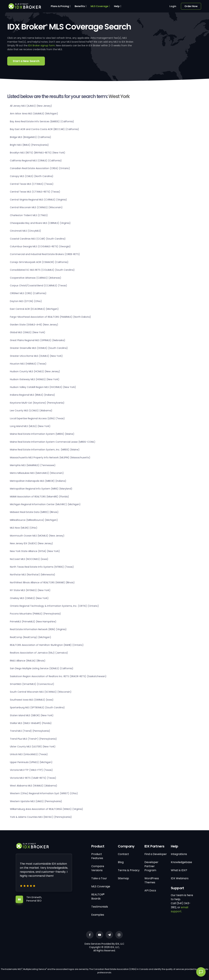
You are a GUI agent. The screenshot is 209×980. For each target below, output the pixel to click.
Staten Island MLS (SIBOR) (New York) (32, 715)
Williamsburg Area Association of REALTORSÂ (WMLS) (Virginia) (46, 809)
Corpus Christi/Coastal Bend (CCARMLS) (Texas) (39, 286)
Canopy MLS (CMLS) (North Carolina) (32, 176)
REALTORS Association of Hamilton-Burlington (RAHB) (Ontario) (47, 645)
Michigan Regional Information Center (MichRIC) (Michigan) (45, 504)
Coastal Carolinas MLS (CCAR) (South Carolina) (38, 239)
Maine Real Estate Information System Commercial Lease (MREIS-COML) (53, 442)
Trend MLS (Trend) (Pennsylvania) (30, 731)
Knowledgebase (181, 862)
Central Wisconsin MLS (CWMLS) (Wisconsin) (36, 207)
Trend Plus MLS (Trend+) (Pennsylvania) (33, 739)
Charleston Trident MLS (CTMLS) (29, 215)
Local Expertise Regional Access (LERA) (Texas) (37, 418)
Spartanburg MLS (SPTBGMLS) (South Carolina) (37, 707)
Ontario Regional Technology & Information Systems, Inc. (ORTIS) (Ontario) (54, 606)
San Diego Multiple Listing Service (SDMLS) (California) (42, 668)
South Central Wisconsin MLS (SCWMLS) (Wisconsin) (41, 692)
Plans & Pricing (60, 6)
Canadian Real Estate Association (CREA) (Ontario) (40, 168)
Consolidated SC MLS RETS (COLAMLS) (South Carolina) (42, 270)
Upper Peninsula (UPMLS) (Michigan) (31, 762)
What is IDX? (179, 870)
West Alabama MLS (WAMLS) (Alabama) (34, 786)
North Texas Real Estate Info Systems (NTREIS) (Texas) (42, 567)
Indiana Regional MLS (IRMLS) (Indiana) (32, 395)
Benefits (80, 6)
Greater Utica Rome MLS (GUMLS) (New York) (36, 356)
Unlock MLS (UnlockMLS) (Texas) (29, 754)
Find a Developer (156, 854)
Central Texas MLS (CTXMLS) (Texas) (32, 184)
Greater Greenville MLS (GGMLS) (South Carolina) (39, 348)
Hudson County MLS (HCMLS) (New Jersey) (35, 371)
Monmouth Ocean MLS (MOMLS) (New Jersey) (37, 536)
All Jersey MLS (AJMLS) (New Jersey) (31, 106)
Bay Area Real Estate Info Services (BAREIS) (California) (42, 121)
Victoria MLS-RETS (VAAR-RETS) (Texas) (33, 778)
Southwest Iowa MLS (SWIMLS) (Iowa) (32, 700)
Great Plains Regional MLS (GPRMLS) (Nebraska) (38, 340)
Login (173, 6)
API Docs (150, 890)
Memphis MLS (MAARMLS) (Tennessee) (33, 465)
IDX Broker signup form (42, 45)
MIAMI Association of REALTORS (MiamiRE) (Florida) (39, 497)
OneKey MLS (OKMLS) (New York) (29, 598)
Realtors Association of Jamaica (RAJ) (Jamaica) (39, 653)
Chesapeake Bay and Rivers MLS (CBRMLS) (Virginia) (40, 223)
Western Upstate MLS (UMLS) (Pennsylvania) (36, 801)
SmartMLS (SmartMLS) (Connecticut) (32, 684)
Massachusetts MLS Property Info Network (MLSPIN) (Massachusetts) (50, 457)
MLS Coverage (99, 6)
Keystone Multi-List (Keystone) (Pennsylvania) (37, 403)
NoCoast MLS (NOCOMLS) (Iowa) (29, 559)
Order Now (191, 6)
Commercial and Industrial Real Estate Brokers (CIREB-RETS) (45, 254)
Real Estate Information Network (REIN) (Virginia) (38, 629)
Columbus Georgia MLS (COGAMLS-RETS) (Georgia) (40, 246)
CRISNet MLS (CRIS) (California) (28, 293)
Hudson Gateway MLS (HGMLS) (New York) (35, 379)
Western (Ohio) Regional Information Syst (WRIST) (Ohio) (44, 793)
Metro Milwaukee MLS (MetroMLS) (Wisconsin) (37, 473)
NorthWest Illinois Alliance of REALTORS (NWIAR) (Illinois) (42, 582)
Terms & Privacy (129, 870)
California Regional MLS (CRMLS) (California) (36, 161)
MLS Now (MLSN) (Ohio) (24, 528)
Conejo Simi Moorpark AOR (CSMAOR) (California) (39, 262)
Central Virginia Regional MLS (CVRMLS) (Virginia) (38, 200)
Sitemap (123, 878)
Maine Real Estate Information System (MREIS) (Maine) (42, 434)
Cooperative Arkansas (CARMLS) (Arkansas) (36, 278)
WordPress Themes (152, 880)
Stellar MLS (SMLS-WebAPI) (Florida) (31, 723)
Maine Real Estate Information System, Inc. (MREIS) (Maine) (45, 450)
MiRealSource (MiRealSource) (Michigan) (34, 520)
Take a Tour (99, 878)
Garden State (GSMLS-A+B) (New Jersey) (34, 325)
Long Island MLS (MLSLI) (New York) (30, 426)
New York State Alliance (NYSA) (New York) (35, 551)
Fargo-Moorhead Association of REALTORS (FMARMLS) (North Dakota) (50, 317)
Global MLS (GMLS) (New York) (28, 332)
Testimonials (100, 907)
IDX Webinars (180, 878)
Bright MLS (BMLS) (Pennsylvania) (29, 145)
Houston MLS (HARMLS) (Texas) (28, 364)
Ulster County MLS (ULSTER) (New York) (33, 747)
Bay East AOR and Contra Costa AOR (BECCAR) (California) (44, 129)
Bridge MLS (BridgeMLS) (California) (31, 137)
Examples (98, 915)
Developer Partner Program (151, 866)
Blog (121, 862)
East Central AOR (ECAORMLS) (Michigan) (34, 309)
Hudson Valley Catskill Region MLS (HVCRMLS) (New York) (43, 387)
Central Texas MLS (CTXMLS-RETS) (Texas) (35, 192)
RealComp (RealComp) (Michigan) (31, 637)
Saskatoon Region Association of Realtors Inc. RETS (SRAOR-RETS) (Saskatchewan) (58, 676)
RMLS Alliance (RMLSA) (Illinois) (28, 661)
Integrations (179, 854)
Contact (123, 854)
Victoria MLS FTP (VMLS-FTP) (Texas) (31, 770)
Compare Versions (98, 868)
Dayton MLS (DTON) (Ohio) (26, 301)
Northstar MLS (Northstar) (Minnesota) (33, 575)
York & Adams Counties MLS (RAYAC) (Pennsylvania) (41, 817)
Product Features (97, 856)
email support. (179, 909)
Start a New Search (26, 61)
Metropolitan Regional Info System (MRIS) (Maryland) (41, 489)
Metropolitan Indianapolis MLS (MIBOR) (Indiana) (38, 481)
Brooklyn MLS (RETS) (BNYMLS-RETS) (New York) (38, 153)
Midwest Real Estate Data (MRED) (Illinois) (34, 512)
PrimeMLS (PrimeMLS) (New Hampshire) (33, 622)
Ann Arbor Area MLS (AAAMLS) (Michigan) (34, 114)
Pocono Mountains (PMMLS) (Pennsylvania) (35, 614)
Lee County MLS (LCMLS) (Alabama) (31, 410)
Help (117, 6)
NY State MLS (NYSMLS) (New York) (30, 590)
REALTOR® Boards (98, 897)
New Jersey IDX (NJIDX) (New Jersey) (31, 543)
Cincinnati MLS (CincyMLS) (25, 231)
